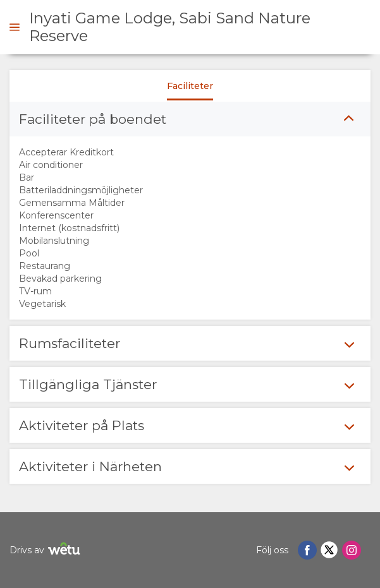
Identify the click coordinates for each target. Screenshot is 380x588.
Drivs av (46, 550)
